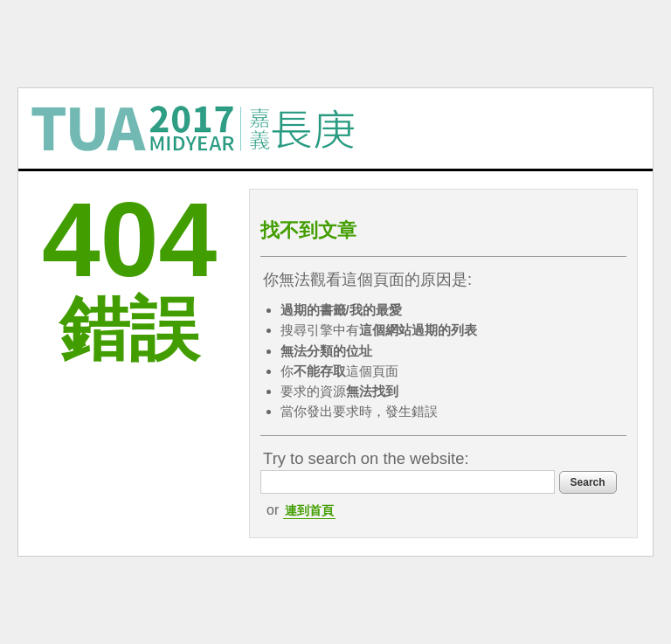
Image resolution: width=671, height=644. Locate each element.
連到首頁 (309, 510)
